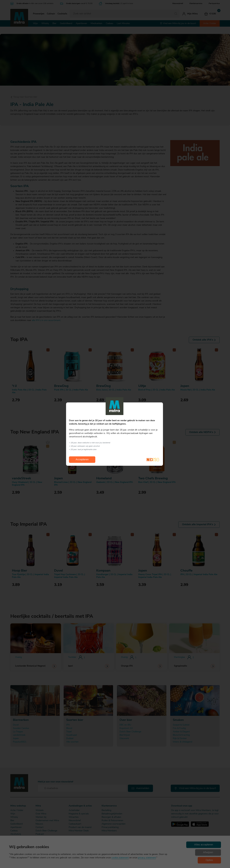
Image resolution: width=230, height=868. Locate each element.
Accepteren (82, 460)
